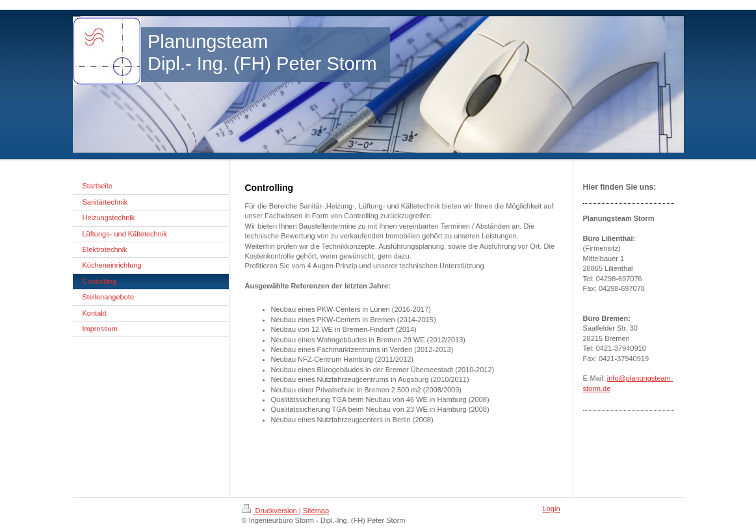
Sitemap (316, 511)
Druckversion (270, 511)
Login (552, 509)
